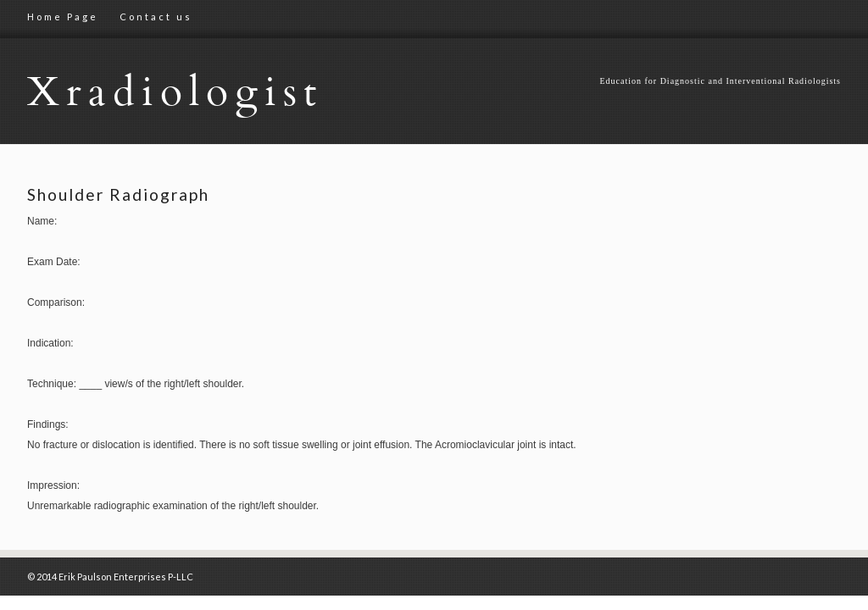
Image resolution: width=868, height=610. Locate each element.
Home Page (63, 17)
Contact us (156, 17)
